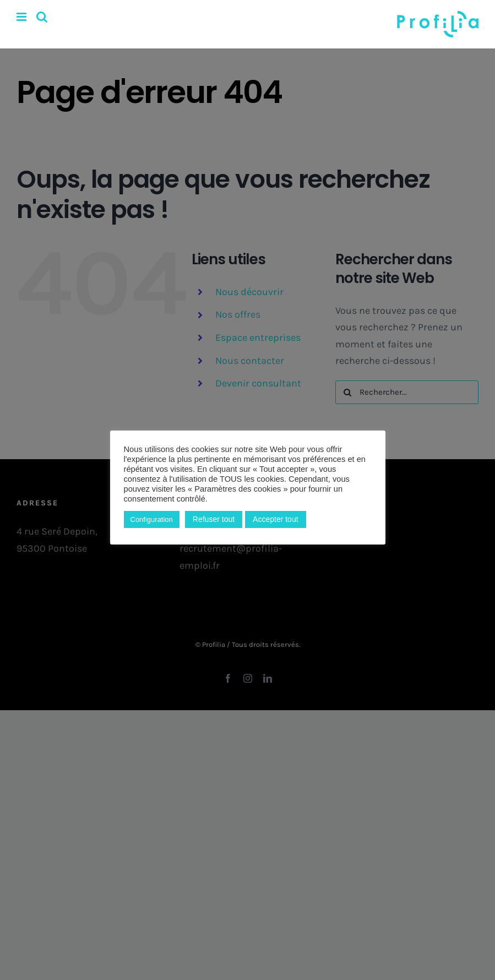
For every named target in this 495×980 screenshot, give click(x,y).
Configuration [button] (152, 519)
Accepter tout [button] (276, 519)
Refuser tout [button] (214, 519)
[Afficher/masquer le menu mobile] (22, 17)
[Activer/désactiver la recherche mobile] (42, 17)
